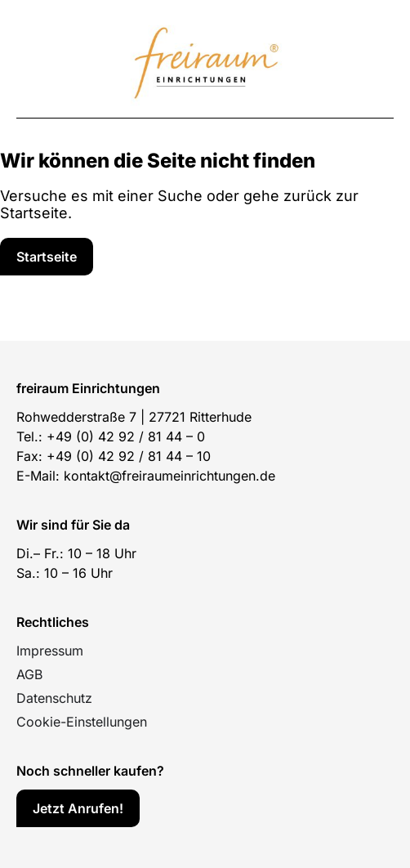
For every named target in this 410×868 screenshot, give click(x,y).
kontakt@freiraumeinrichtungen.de (169, 476)
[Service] (47, 257)
